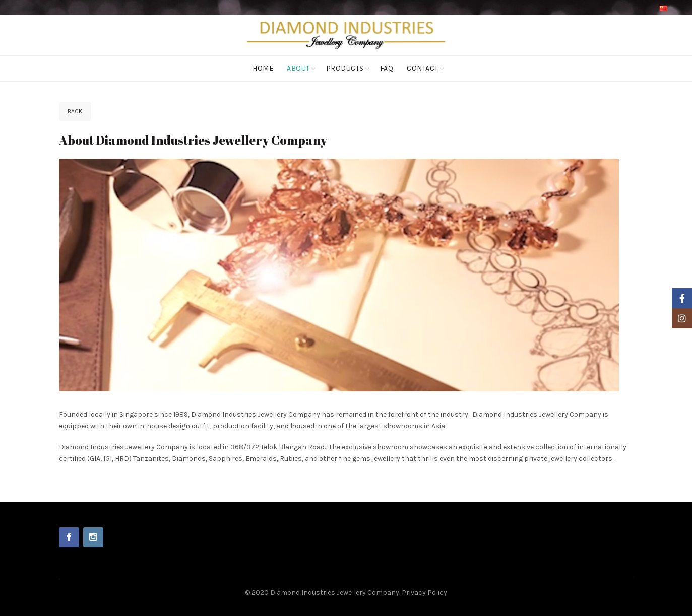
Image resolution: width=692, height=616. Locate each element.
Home (263, 68)
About (298, 68)
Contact (423, 68)
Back (75, 111)
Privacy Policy (424, 593)
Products (345, 68)
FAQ (387, 68)
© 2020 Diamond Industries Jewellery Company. (323, 593)
